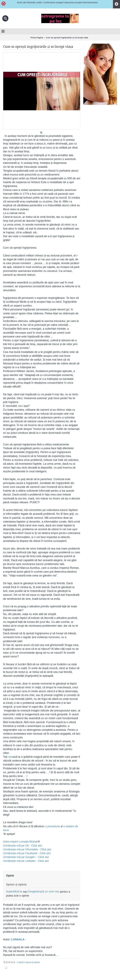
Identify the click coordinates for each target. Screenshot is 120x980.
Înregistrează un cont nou (44, 892)
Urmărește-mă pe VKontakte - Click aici (27, 849)
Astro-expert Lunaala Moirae (20, 842)
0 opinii (20, 962)
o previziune (53, 826)
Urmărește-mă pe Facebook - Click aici (27, 853)
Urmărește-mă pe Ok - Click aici (23, 846)
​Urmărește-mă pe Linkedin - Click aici (26, 861)
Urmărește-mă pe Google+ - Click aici (26, 857)
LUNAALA (18, 939)
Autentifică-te (14, 892)
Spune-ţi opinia (32, 962)
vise (11, 757)
